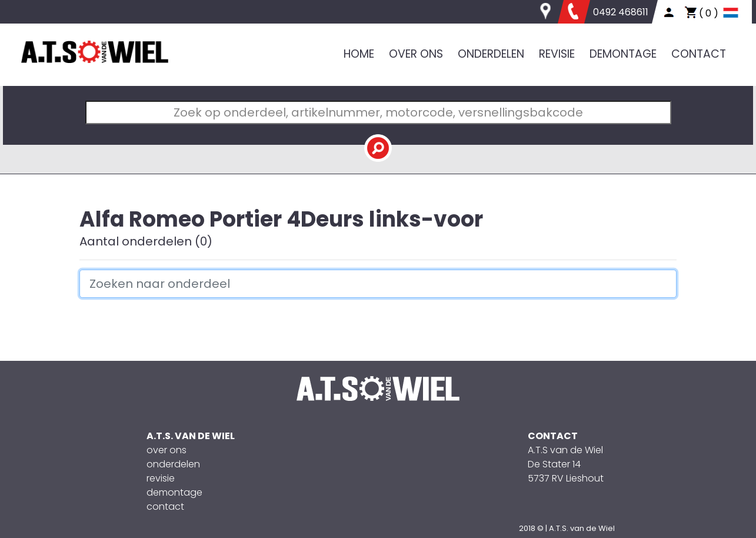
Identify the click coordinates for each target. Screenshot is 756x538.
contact (165, 507)
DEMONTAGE (623, 54)
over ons (166, 450)
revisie (161, 478)
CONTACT (699, 54)
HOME (359, 54)
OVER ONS (416, 54)
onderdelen (173, 464)
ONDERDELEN (491, 54)
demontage (174, 492)
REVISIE (557, 54)
